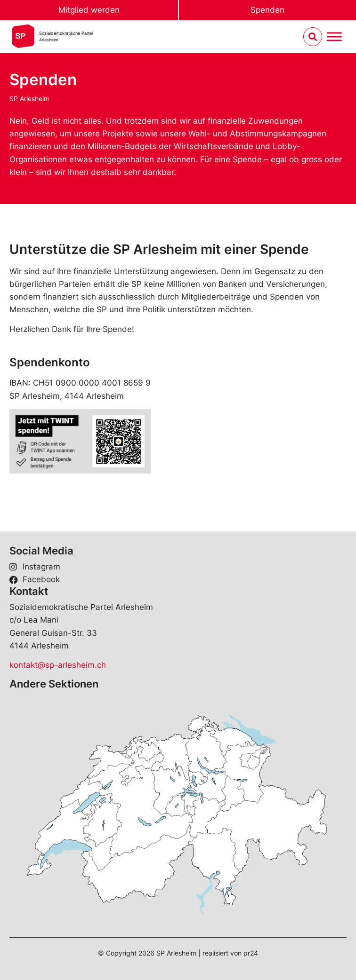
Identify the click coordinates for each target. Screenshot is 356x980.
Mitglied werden (89, 10)
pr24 (251, 953)
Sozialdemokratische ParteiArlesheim (66, 36)
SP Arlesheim (29, 99)
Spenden (267, 10)
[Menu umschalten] (334, 37)
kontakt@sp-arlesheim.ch (58, 665)
